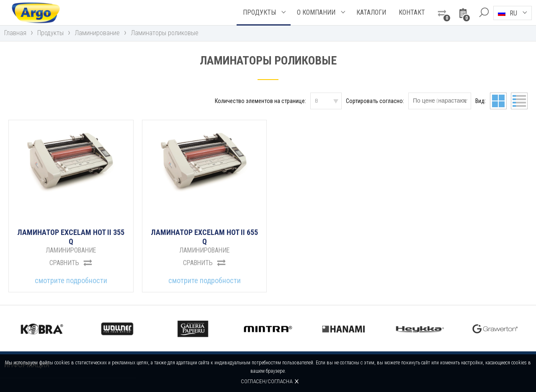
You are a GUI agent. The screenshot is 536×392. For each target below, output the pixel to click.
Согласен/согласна (267, 381)
